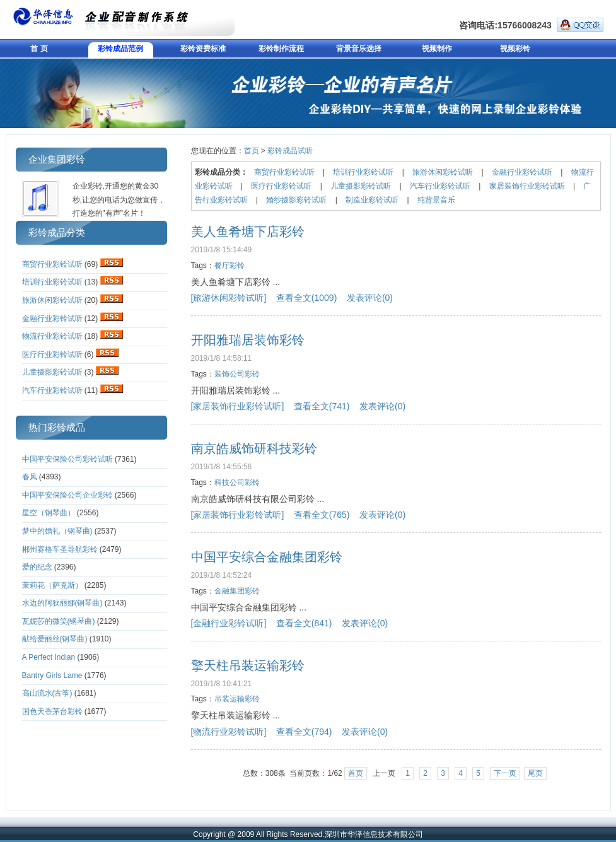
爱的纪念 (37, 567)
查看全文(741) (322, 406)
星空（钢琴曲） (49, 513)
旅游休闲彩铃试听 (52, 300)
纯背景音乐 (436, 200)
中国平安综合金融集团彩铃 (267, 557)
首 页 (39, 49)
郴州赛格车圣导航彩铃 (60, 549)
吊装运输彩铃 (237, 699)
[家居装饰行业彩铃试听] (238, 406)
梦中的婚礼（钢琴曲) (57, 531)
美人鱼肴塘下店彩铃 (248, 231)
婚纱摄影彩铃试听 (296, 200)
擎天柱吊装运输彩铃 (248, 665)
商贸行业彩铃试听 (52, 264)
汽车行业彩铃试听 (52, 390)
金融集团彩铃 (237, 591)
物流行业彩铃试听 (52, 336)
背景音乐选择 (359, 49)
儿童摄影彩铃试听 (52, 372)
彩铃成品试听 (290, 151)
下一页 (505, 773)
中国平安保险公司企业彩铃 (67, 495)
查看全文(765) (322, 515)
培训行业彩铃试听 (52, 282)
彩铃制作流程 (281, 49)
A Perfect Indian (49, 657)
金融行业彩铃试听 (52, 319)
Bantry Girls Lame (52, 675)
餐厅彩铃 (230, 266)
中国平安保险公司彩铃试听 (67, 459)
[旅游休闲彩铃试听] (229, 298)
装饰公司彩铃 (237, 374)
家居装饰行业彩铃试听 (527, 186)
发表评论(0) (370, 298)
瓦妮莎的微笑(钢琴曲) (59, 621)
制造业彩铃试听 (372, 200)
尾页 (535, 773)
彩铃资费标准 (203, 49)
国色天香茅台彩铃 (52, 711)
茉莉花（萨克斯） (52, 585)
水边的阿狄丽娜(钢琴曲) (62, 603)
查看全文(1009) (306, 298)
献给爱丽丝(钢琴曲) (55, 639)
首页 (252, 151)
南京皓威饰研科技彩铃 (254, 448)
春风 (30, 477)
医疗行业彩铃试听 (52, 354)
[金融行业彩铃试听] (229, 623)
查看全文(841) (304, 623)
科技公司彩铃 (237, 482)
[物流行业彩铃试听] (229, 732)
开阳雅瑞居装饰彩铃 (248, 340)
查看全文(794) (304, 732)
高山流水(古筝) (47, 693)
